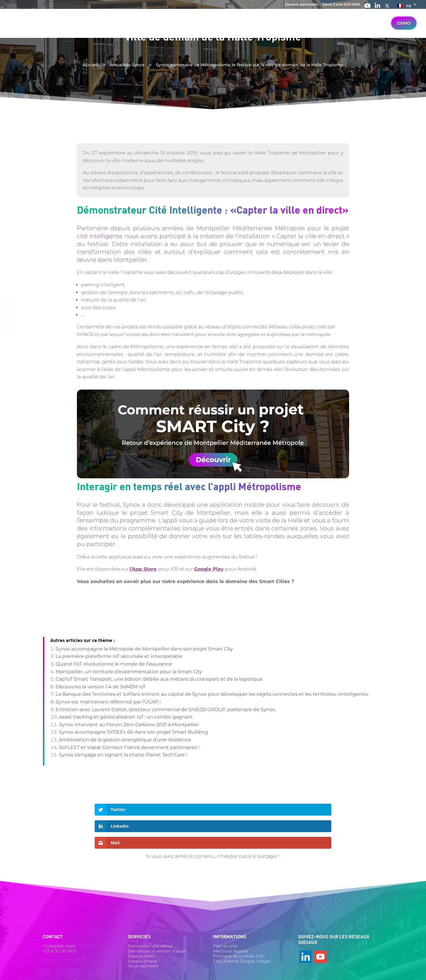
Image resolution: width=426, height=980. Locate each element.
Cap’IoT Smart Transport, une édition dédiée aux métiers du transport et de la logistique (159, 679)
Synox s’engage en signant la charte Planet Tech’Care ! (123, 755)
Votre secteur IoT (127, 28)
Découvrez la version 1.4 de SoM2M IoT (101, 687)
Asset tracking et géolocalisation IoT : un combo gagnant (126, 717)
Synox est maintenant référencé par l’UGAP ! (108, 702)
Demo (404, 28)
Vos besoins (172, 28)
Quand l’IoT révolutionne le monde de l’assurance (114, 664)
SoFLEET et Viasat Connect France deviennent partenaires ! (129, 747)
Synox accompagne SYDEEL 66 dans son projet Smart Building (133, 732)
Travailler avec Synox (355, 28)
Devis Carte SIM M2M (341, 5)
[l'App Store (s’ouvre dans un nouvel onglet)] (144, 569)
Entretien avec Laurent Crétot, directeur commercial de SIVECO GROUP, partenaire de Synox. (166, 709)
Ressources (255, 28)
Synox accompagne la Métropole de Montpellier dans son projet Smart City (144, 649)
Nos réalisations (299, 28)
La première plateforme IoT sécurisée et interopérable (119, 656)
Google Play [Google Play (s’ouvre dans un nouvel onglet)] (209, 569)
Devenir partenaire (301, 5)
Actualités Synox (127, 65)
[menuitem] (407, 7)
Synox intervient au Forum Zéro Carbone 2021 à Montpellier (129, 725)
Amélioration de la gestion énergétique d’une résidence (125, 740)
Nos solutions (214, 28)
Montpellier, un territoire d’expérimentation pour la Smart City (129, 672)
